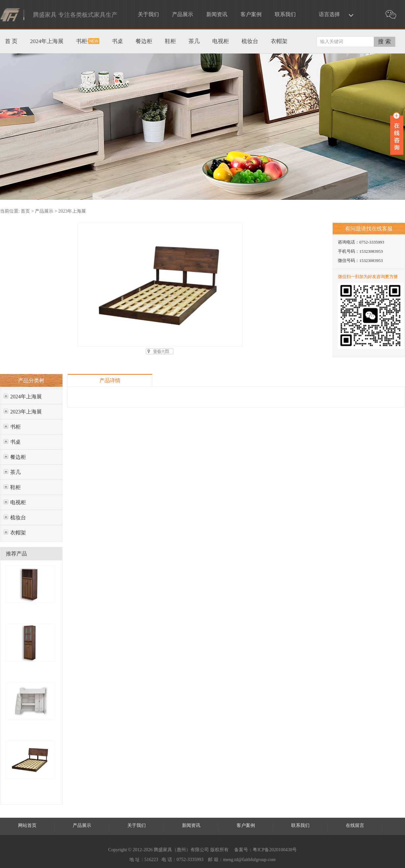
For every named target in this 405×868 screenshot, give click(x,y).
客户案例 (251, 14)
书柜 (15, 427)
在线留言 (355, 825)
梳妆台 (18, 517)
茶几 (15, 472)
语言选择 (329, 14)
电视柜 (18, 502)
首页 (25, 211)
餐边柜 (18, 457)
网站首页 (27, 825)
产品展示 (183, 14)
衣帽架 (18, 533)
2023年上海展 (72, 211)
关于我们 (148, 14)
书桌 (15, 442)
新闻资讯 (217, 14)
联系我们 (285, 14)
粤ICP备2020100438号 (275, 850)
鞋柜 (15, 487)
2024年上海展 (26, 397)
